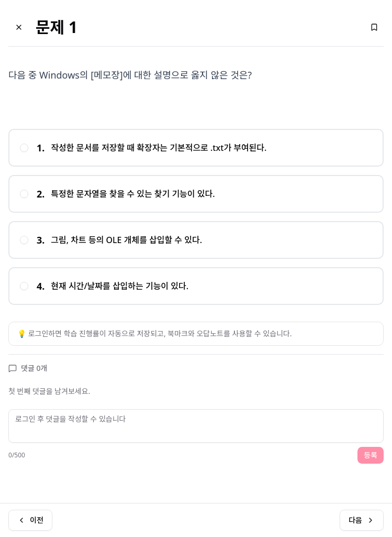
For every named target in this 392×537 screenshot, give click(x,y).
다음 (362, 520)
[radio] (24, 148)
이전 (30, 520)
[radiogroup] (196, 217)
